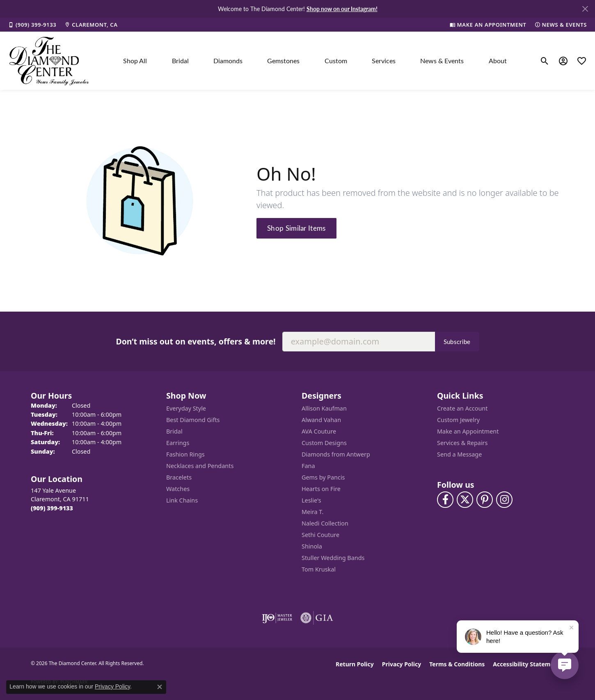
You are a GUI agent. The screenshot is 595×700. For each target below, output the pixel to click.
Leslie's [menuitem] (311, 500)
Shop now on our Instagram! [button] (342, 9)
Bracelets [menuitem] (179, 477)
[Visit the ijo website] (277, 618)
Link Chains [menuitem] (182, 500)
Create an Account (462, 408)
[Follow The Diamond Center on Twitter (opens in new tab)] (465, 500)
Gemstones (283, 61)
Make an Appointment (468, 431)
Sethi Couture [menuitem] (320, 535)
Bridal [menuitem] (174, 431)
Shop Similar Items (296, 228)
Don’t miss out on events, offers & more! (196, 341)
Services (384, 61)
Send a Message (459, 454)
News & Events (442, 61)
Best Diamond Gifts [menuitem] (193, 420)
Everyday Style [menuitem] (186, 408)
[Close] (585, 9)
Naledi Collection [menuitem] (325, 523)
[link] (32, 25)
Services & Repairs (462, 443)
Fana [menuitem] (308, 466)
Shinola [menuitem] (312, 546)
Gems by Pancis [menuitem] (323, 477)
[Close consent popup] (160, 687)
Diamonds (228, 61)
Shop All (135, 61)
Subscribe (457, 342)
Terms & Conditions (457, 664)
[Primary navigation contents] (315, 61)
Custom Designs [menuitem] (324, 443)
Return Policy (355, 664)
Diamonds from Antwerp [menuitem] (336, 454)
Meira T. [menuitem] (312, 512)
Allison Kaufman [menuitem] (324, 408)
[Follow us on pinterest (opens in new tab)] (485, 500)
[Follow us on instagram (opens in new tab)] (504, 500)
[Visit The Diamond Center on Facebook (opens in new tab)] (445, 500)
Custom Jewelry (458, 420)
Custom (336, 61)
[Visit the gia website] (317, 618)
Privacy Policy (402, 664)
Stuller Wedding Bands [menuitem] (333, 558)
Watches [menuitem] (178, 489)
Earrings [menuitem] (178, 443)
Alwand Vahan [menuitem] (321, 420)
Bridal (180, 61)
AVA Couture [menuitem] (319, 431)
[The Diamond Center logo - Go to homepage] (49, 61)
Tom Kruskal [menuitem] (319, 569)
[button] (545, 61)
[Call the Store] (52, 508)
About (498, 61)
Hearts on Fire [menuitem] (321, 489)
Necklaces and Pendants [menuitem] (200, 466)
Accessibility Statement (526, 664)
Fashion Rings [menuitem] (185, 454)
